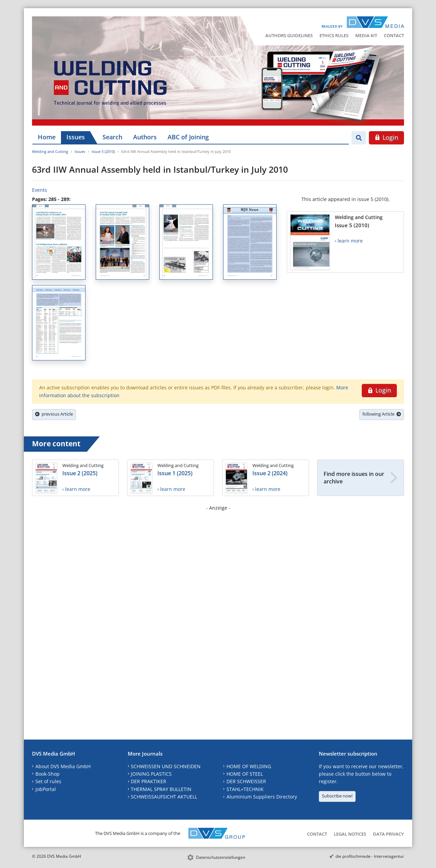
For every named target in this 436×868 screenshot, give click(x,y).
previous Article (54, 414)
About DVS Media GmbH (63, 766)
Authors (145, 137)
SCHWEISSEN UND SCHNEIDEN (166, 766)
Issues (76, 137)
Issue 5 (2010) (103, 151)
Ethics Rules (334, 35)
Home (47, 137)
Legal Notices (350, 834)
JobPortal (46, 789)
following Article (382, 414)
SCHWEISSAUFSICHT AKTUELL (164, 797)
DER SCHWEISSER (246, 781)
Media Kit (366, 35)
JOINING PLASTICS (151, 774)
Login (386, 137)
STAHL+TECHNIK (245, 789)
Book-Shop (48, 774)
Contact (394, 35)
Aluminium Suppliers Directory (262, 797)
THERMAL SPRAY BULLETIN (161, 789)
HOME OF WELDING (249, 766)
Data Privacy (388, 834)
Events (40, 190)
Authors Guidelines (289, 35)
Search (112, 137)
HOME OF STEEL (245, 774)
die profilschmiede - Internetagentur (370, 856)
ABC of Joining (188, 137)
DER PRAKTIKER (149, 781)
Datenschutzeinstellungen (221, 857)
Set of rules (48, 781)
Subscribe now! (337, 796)
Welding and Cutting (50, 151)
